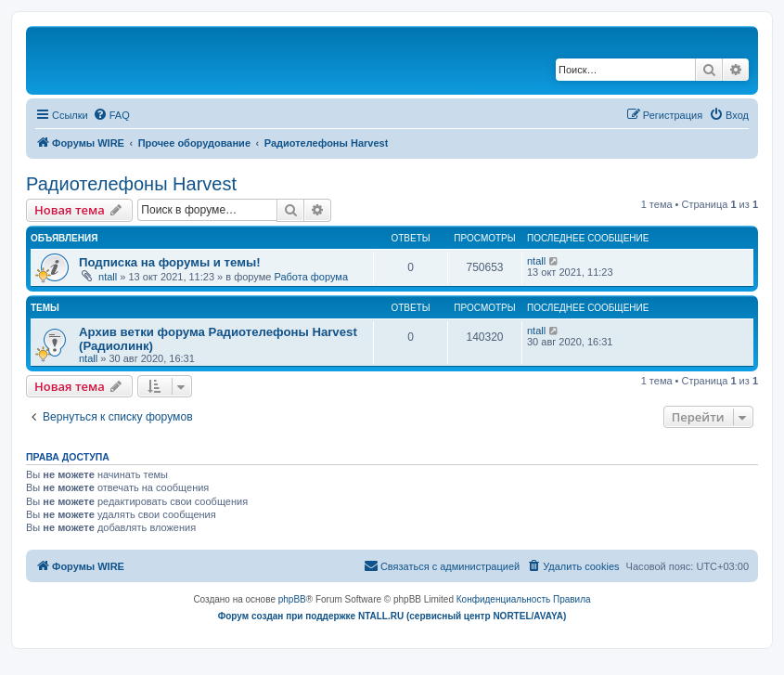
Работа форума (311, 277)
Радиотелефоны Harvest (131, 184)
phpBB (292, 599)
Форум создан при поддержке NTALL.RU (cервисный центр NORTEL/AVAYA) (392, 616)
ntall (108, 277)
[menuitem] (111, 115)
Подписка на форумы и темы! (170, 262)
